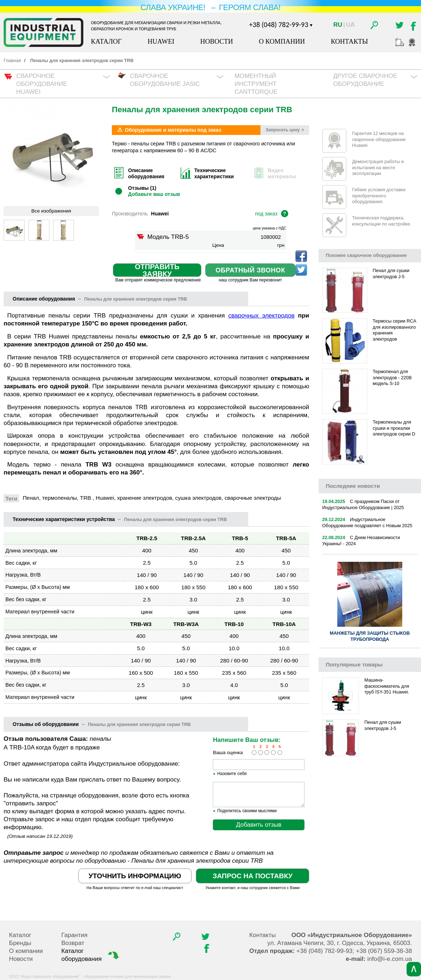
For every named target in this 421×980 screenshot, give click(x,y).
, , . (340, 943)
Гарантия (74, 935)
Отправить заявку (157, 270)
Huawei (161, 41)
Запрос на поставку (252, 876)
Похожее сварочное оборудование (366, 255)
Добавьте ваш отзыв (154, 194)
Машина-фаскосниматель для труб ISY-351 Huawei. (387, 686)
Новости (217, 41)
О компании (282, 41)
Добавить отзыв (259, 825)
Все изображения (51, 211)
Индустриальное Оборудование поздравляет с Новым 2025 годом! (367, 526)
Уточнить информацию (135, 876)
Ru (338, 25)
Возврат (73, 943)
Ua (350, 25)
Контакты (349, 41)
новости (353, 486)
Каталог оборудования (91, 955)
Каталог (106, 41)
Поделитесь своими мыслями (245, 811)
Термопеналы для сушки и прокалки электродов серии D (394, 428)
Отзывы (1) (142, 188)
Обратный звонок (251, 270)
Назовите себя (230, 774)
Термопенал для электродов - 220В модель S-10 (392, 378)
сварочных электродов (262, 316)
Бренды (20, 943)
